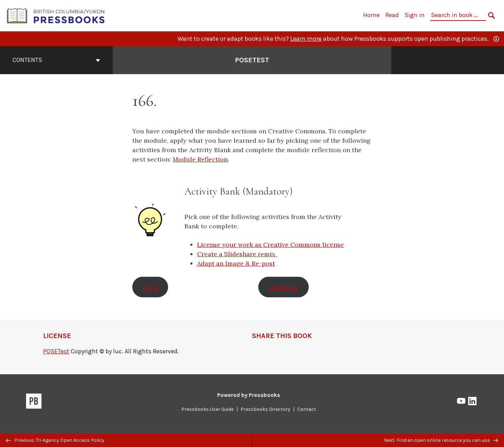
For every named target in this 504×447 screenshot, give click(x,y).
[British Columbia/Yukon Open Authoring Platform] (56, 15)
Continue (283, 287)
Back (150, 287)
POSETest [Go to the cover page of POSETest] (252, 60)
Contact (307, 409)
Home (371, 15)
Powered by (249, 395)
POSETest (56, 351)
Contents (56, 60)
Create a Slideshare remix (237, 254)
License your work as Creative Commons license (270, 245)
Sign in (415, 15)
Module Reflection (200, 159)
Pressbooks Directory (265, 409)
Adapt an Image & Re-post (236, 263)
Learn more (306, 39)
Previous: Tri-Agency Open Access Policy (55, 440)
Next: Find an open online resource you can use (441, 440)
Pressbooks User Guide (207, 409)
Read (392, 15)
